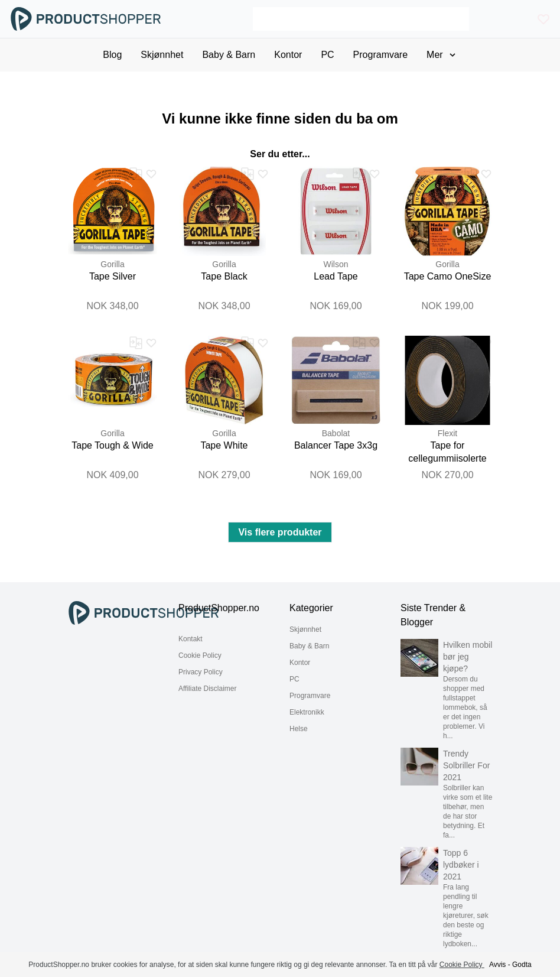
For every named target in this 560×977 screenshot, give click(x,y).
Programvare (310, 696)
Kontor (300, 663)
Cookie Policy (200, 655)
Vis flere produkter (280, 532)
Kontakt (191, 639)
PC (294, 679)
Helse (299, 729)
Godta (522, 965)
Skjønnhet (305, 629)
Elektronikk (307, 712)
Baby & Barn (309, 646)
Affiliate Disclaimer (207, 689)
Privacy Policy (201, 672)
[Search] (361, 19)
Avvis (497, 965)
